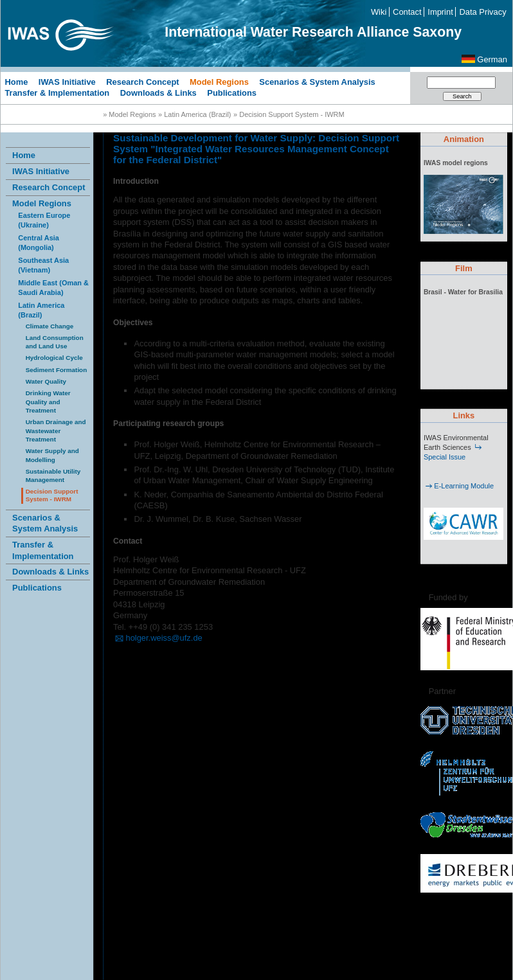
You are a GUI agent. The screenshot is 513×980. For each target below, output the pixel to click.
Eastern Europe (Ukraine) (44, 220)
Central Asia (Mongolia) (39, 243)
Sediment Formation (56, 370)
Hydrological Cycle (54, 358)
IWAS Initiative (67, 81)
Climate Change (50, 326)
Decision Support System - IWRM (52, 495)
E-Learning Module (459, 486)
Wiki (379, 12)
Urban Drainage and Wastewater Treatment (56, 431)
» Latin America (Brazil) (194, 114)
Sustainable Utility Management (53, 476)
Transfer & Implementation (57, 93)
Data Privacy (483, 12)
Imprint (440, 12)
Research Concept (142, 81)
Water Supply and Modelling (52, 455)
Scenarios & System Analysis (317, 81)
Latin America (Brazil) (41, 310)
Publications (232, 93)
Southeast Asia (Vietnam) (43, 265)
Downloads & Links (158, 93)
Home (16, 81)
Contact (407, 12)
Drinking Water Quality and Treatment (48, 402)
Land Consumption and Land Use (55, 342)
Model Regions (219, 81)
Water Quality (46, 381)
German (492, 59)
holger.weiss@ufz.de (158, 638)
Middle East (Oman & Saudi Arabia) (53, 288)
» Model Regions (129, 114)
